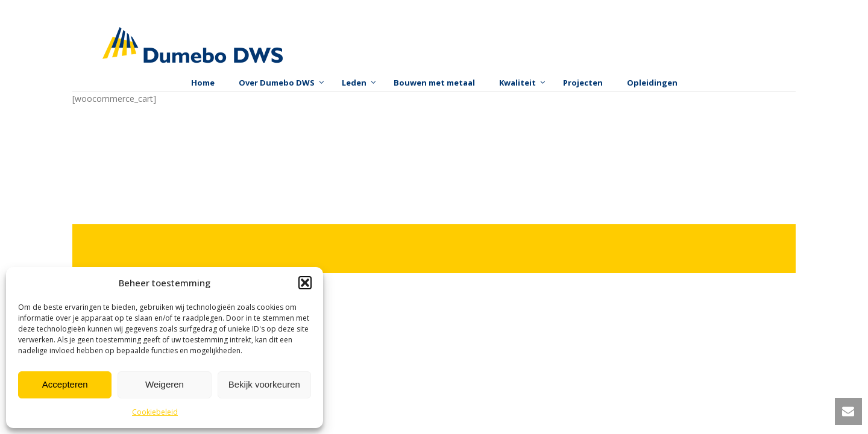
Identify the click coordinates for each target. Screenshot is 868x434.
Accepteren (65, 384)
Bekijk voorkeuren (264, 384)
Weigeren (165, 384)
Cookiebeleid (155, 412)
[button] (305, 283)
